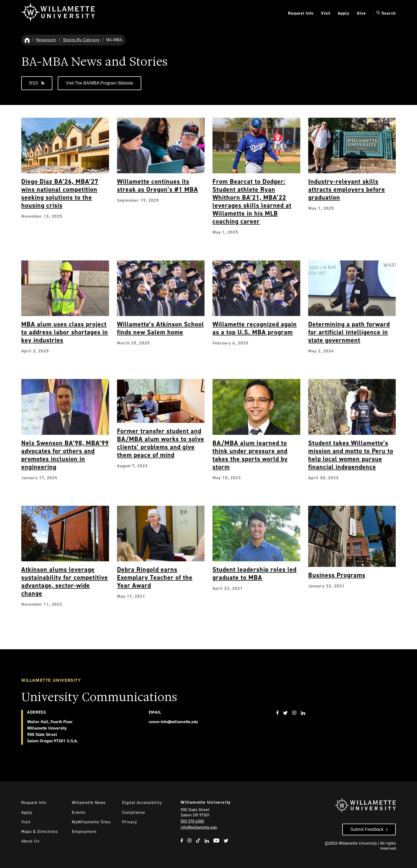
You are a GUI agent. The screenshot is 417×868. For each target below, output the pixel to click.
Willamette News (89, 802)
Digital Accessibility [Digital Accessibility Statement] (142, 802)
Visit (326, 13)
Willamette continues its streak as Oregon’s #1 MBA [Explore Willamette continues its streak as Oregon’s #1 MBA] (158, 186)
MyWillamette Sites (91, 822)
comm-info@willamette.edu (173, 722)
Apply (344, 13)
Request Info (301, 13)
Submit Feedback (367, 829)
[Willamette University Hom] (27, 40)
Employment (84, 831)
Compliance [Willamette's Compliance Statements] (134, 812)
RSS (37, 83)
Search (386, 13)
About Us (30, 841)
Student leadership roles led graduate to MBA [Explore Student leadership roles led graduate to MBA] (255, 574)
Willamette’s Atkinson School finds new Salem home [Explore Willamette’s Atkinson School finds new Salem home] (160, 328)
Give (361, 13)
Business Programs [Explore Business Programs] (337, 575)
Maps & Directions (39, 831)
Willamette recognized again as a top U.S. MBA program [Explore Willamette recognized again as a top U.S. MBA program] (255, 328)
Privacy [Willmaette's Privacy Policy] (130, 822)
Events (79, 812)
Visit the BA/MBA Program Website (99, 83)
